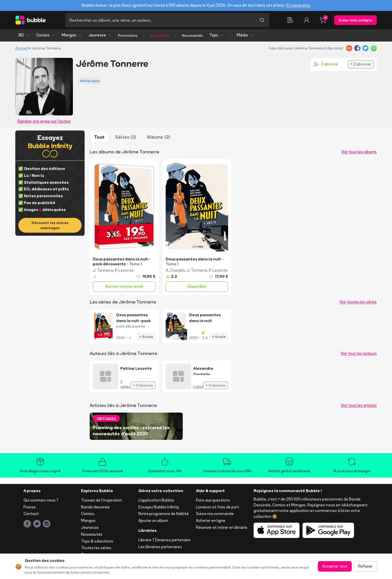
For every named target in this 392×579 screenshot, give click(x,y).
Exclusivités (160, 35)
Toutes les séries (96, 548)
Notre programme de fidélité (164, 514)
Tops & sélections (97, 541)
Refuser (365, 566)
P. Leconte (124, 270)
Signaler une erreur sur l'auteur (44, 121)
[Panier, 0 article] (323, 20)
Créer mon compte (355, 20)
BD (24, 35)
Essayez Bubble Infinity (159, 507)
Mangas (72, 35)
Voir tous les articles (359, 405)
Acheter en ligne (211, 521)
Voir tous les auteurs (359, 353)
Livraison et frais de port (218, 507)
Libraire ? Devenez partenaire (164, 540)
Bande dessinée (95, 507)
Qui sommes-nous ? (41, 500)
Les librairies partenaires (160, 547)
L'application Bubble (156, 500)
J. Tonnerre (103, 270)
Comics (46, 35)
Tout (99, 137)
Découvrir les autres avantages (50, 225)
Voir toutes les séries (358, 302)
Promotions (128, 35)
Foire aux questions (213, 500)
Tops (217, 35)
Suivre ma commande (215, 514)
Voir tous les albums (359, 152)
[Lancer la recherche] (262, 20)
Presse (30, 507)
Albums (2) (158, 137)
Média (245, 35)
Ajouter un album (153, 521)
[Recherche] (160, 20)
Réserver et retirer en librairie (222, 527)
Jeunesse (100, 35)
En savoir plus (298, 5)
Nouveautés (192, 35)
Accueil (21, 48)
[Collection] (290, 20)
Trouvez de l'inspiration (102, 500)
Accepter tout (335, 566)
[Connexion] (307, 20)
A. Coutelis (175, 270)
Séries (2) (126, 137)
